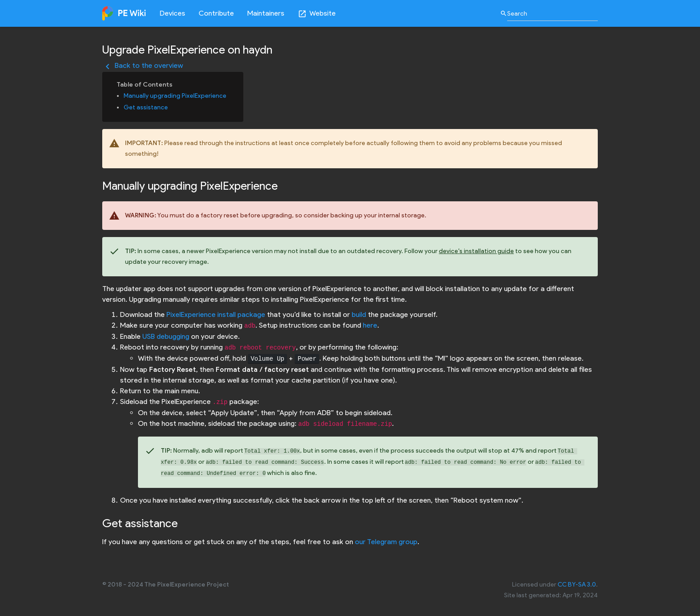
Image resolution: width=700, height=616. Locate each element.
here (370, 325)
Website (317, 14)
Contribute (216, 13)
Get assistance (146, 107)
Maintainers (266, 13)
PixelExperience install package (216, 314)
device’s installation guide (476, 251)
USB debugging (166, 336)
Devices (173, 13)
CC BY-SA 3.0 (577, 585)
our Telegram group (386, 542)
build (359, 314)
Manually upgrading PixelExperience (175, 96)
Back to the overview (143, 65)
